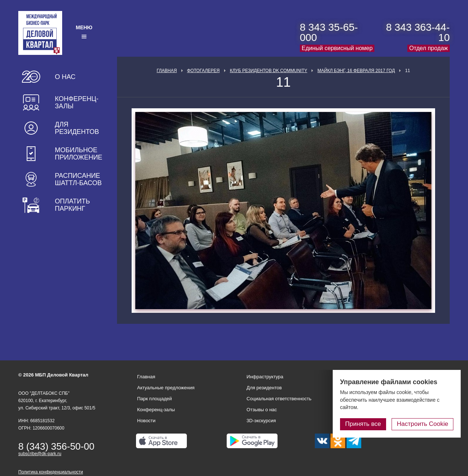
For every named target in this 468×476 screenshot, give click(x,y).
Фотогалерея (203, 71)
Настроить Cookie (422, 424)
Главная (167, 71)
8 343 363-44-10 (418, 32)
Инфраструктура (265, 377)
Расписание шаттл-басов (78, 179)
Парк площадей (154, 399)
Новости (146, 421)
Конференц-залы (77, 102)
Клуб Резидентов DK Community (269, 71)
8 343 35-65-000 (329, 32)
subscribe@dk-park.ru (40, 454)
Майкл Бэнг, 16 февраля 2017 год (356, 71)
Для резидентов (77, 128)
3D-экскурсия (261, 421)
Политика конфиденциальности (51, 472)
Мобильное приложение (79, 154)
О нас (65, 77)
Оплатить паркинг (72, 205)
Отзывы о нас (262, 410)
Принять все (363, 424)
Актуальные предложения (166, 388)
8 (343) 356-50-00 (56, 446)
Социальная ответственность (279, 399)
